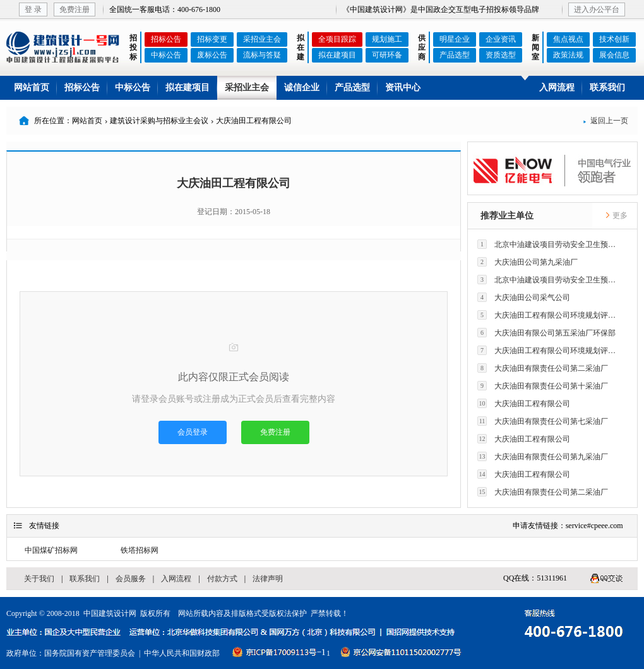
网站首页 (32, 87)
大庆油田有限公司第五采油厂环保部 (546, 333)
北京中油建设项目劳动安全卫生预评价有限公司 (550, 244)
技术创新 (614, 39)
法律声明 (268, 579)
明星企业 (455, 39)
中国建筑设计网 (110, 613)
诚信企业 (302, 87)
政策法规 (568, 55)
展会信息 (614, 55)
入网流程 (557, 87)
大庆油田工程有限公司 (524, 403)
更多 (616, 215)
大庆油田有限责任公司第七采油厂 (543, 421)
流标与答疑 (262, 55)
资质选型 (501, 55)
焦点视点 (568, 39)
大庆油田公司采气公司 (524, 297)
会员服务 (131, 579)
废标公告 (212, 55)
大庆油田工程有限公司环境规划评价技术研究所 (550, 315)
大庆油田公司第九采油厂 (528, 262)
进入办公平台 (597, 9)
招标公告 (166, 39)
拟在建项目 (337, 55)
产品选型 (455, 55)
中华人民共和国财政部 (182, 653)
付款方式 (222, 579)
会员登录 (193, 432)
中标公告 (166, 55)
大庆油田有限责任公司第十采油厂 (543, 386)
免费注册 (75, 9)
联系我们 (607, 87)
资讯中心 (403, 87)
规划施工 (387, 39)
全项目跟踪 (337, 39)
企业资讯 (501, 39)
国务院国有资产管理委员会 (90, 653)
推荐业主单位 (507, 216)
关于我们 (39, 579)
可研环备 (387, 55)
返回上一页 (605, 121)
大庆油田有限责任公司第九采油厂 (543, 456)
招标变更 (212, 39)
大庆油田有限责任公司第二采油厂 (543, 368)
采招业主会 (262, 39)
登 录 (33, 9)
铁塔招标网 (140, 550)
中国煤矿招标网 (51, 550)
